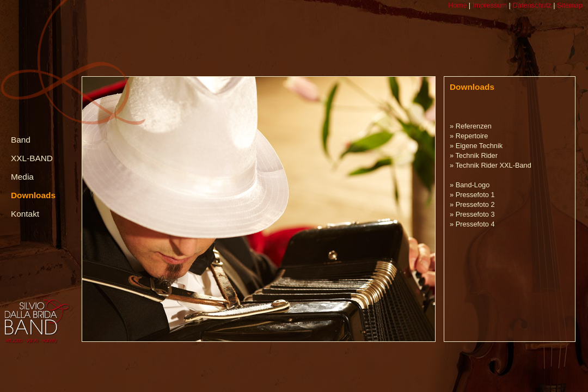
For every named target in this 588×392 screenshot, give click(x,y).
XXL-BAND (32, 158)
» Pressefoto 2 (472, 204)
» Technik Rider (474, 155)
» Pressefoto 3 (472, 214)
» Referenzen (471, 126)
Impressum (489, 5)
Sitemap (569, 5)
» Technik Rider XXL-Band (491, 165)
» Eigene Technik (476, 146)
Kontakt (25, 214)
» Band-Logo (470, 185)
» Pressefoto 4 (472, 224)
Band (21, 140)
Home (457, 5)
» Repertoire (469, 136)
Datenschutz (531, 5)
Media (22, 177)
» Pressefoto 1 (472, 195)
